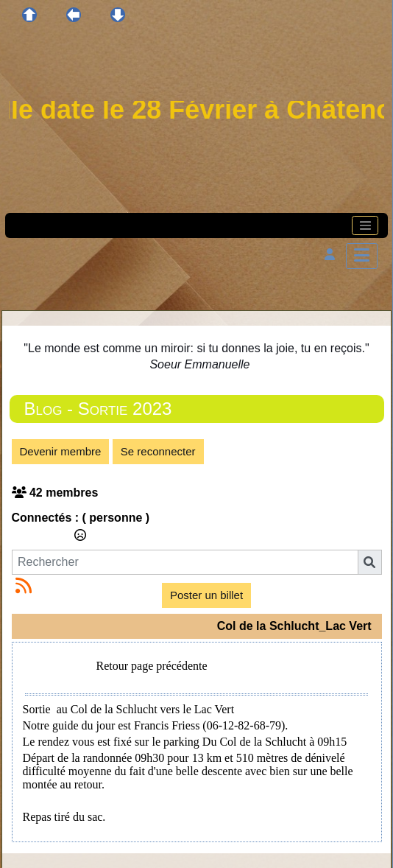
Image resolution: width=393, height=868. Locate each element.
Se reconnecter (158, 451)
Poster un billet (206, 595)
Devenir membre (61, 451)
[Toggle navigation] (365, 225)
